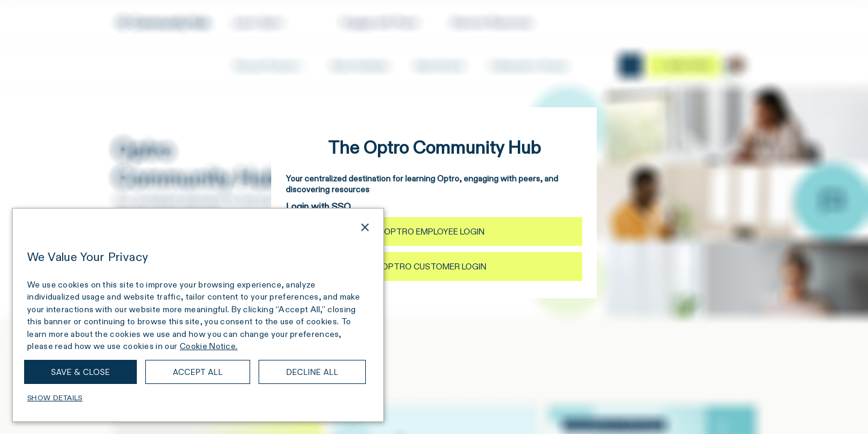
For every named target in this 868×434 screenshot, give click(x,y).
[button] (198, 398)
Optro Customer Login (434, 266)
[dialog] (198, 315)
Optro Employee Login (434, 231)
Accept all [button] (197, 372)
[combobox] (348, 229)
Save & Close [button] (81, 372)
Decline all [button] (313, 372)
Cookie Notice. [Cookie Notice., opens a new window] (209, 346)
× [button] (364, 228)
